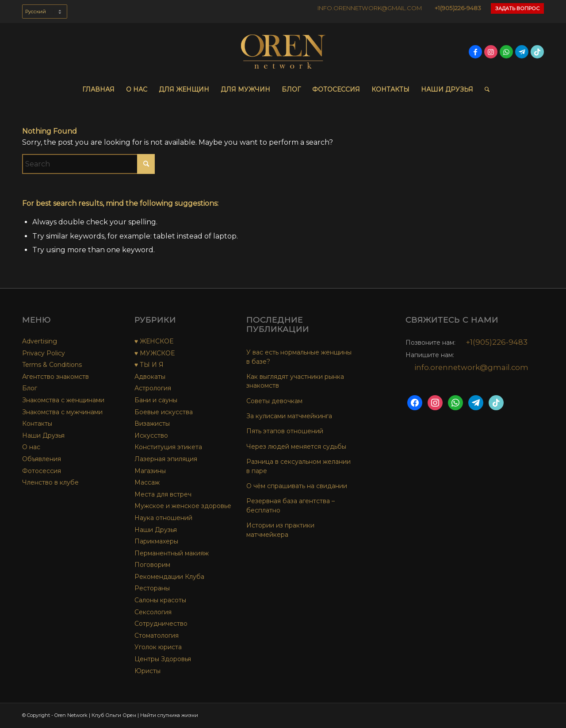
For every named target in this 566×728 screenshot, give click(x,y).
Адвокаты (150, 377)
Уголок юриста (158, 647)
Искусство (151, 435)
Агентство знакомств (55, 377)
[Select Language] (45, 12)
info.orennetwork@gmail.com (471, 367)
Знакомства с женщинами (63, 400)
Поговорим (152, 565)
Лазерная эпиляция (166, 459)
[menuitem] (45, 16)
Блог (30, 388)
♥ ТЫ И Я (149, 365)
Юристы (147, 671)
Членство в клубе (50, 482)
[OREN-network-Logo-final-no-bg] (283, 52)
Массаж (147, 482)
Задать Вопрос (517, 8)
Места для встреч (163, 494)
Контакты (37, 424)
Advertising (40, 341)
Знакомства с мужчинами (62, 412)
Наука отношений (163, 518)
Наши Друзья (43, 435)
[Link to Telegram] (522, 52)
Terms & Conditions (52, 365)
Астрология (153, 388)
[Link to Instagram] (491, 52)
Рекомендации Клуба (169, 577)
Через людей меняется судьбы (296, 447)
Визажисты (152, 424)
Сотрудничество (161, 624)
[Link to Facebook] (475, 52)
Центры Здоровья (163, 659)
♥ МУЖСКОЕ (155, 353)
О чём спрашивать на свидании (297, 486)
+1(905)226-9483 (458, 8)
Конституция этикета (168, 447)
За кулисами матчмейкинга (289, 416)
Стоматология (157, 636)
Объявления (42, 459)
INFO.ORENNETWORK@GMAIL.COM (370, 8)
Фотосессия (42, 471)
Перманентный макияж (172, 553)
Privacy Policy (44, 353)
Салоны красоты (160, 600)
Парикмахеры (156, 541)
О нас (31, 447)
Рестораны (152, 588)
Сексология (153, 612)
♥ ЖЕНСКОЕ (154, 341)
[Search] (484, 89)
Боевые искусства (164, 412)
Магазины (150, 471)
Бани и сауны (156, 400)
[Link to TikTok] (537, 52)
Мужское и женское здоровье (183, 506)
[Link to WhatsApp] (506, 52)
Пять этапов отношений (285, 431)
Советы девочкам (274, 401)
